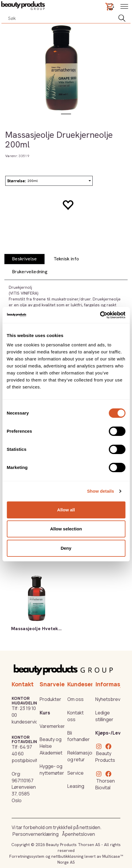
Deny (66, 548)
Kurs (45, 713)
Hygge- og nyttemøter (52, 770)
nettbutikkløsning (67, 856)
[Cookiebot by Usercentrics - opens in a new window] (100, 315)
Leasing (76, 786)
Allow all (66, 510)
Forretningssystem (27, 856)
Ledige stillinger (104, 716)
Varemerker (52, 726)
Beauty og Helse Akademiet (51, 746)
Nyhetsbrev (108, 699)
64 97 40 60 (22, 750)
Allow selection (66, 529)
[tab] (24, 259)
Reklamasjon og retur (81, 756)
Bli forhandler (79, 736)
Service (75, 773)
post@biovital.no (30, 760)
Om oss (75, 699)
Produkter (50, 699)
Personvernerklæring (36, 834)
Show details (101, 491)
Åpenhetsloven (79, 834)
